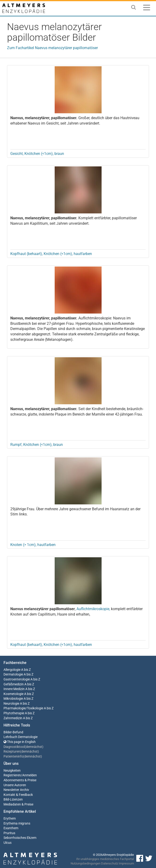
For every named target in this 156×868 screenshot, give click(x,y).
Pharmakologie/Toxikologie (23, 708)
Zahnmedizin (13, 718)
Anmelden (30, 775)
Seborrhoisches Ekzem (20, 838)
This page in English (20, 742)
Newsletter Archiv (16, 790)
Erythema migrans (17, 823)
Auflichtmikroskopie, (93, 609)
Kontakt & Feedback (18, 795)
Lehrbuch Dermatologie (21, 737)
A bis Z (26, 670)
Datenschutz (110, 863)
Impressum (126, 863)
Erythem (10, 819)
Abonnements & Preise (20, 780)
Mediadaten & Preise (18, 804)
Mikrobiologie (13, 699)
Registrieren (12, 775)
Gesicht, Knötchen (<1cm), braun (37, 154)
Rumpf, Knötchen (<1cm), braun (37, 445)
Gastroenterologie (17, 679)
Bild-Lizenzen (13, 799)
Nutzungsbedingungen (86, 863)
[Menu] (147, 8)
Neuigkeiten (12, 771)
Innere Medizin (14, 689)
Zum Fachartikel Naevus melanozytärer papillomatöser (52, 48)
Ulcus (8, 843)
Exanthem (11, 828)
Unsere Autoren (15, 785)
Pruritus (9, 833)
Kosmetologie (13, 694)
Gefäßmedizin (14, 684)
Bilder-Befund (13, 732)
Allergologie (12, 670)
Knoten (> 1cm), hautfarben (33, 545)
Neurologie (11, 704)
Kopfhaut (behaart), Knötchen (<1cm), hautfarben (51, 254)
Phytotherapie (14, 713)
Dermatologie (13, 674)
